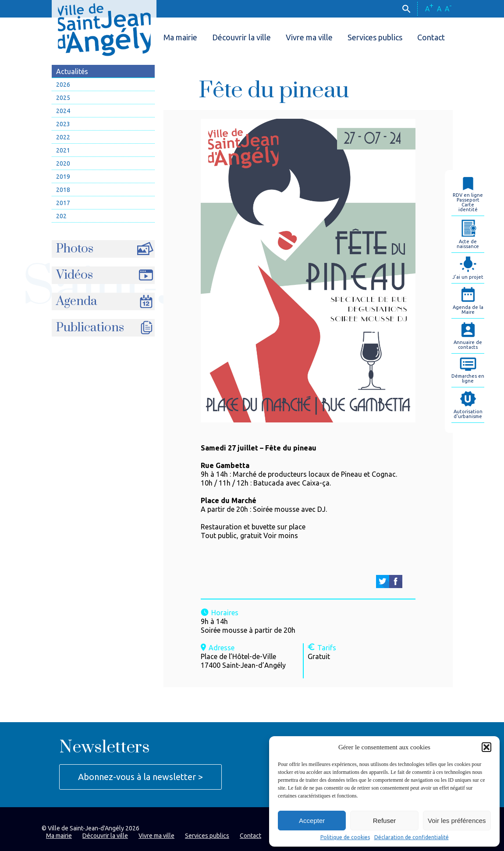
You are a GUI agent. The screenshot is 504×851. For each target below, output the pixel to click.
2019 (63, 177)
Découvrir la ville (241, 37)
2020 (63, 163)
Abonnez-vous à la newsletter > (140, 777)
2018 (63, 190)
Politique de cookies (345, 837)
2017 (63, 203)
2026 (63, 85)
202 (61, 216)
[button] (486, 747)
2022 (63, 137)
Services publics (375, 37)
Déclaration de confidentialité (412, 837)
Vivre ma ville (309, 37)
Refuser (385, 821)
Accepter (312, 821)
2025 (63, 98)
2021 (63, 150)
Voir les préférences (457, 821)
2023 (63, 124)
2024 (63, 111)
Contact (431, 37)
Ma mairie (180, 37)
